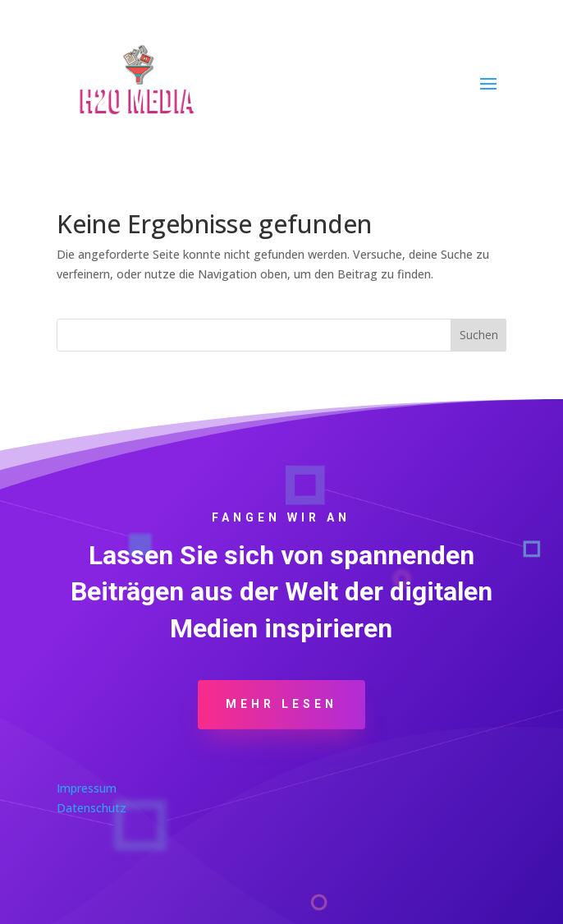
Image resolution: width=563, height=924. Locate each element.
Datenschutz (92, 808)
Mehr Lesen (281, 704)
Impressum (87, 788)
